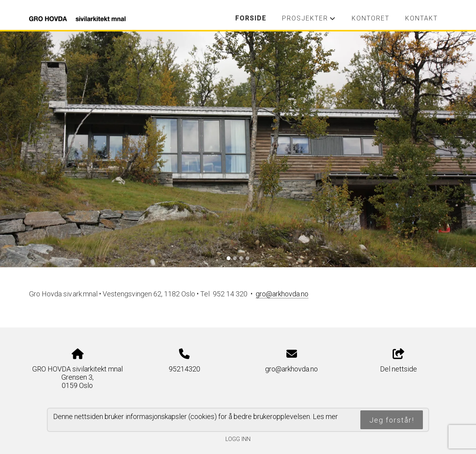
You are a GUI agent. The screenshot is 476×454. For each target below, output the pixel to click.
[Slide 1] (229, 258)
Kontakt (422, 18)
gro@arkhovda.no (292, 369)
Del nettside (399, 361)
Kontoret (371, 18)
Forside (251, 18)
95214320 (184, 369)
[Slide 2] (235, 258)
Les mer (325, 416)
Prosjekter (309, 20)
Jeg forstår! (392, 420)
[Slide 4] (247, 258)
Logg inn (238, 439)
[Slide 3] (241, 258)
